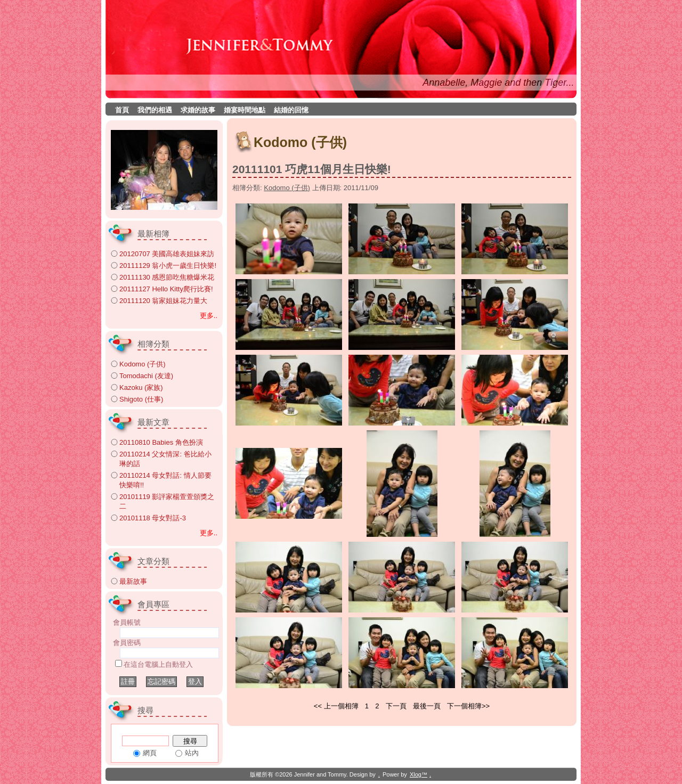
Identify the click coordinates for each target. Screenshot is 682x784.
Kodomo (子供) (287, 188)
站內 (192, 753)
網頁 (150, 753)
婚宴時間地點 (245, 110)
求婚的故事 (198, 110)
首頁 (122, 110)
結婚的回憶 (291, 110)
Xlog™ (419, 774)
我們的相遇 (155, 110)
